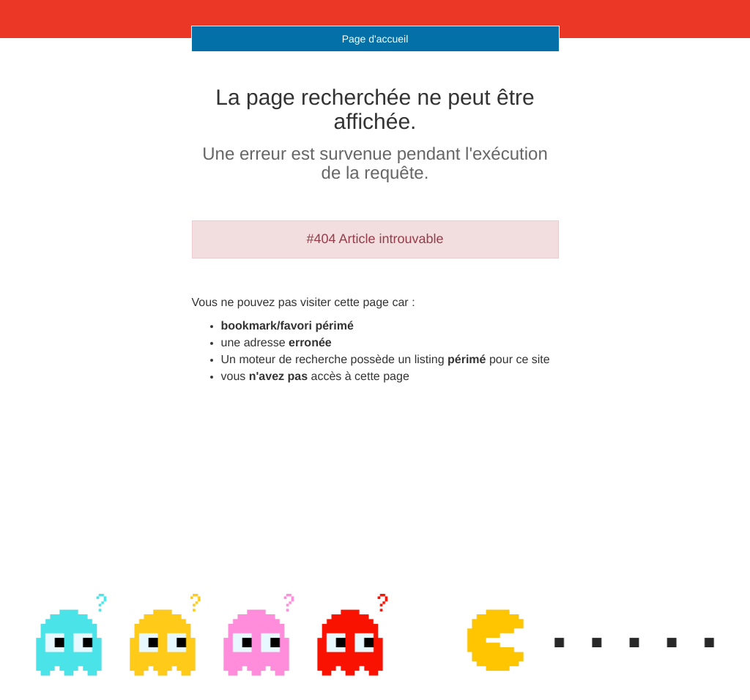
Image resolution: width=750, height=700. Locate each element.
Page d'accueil (375, 39)
